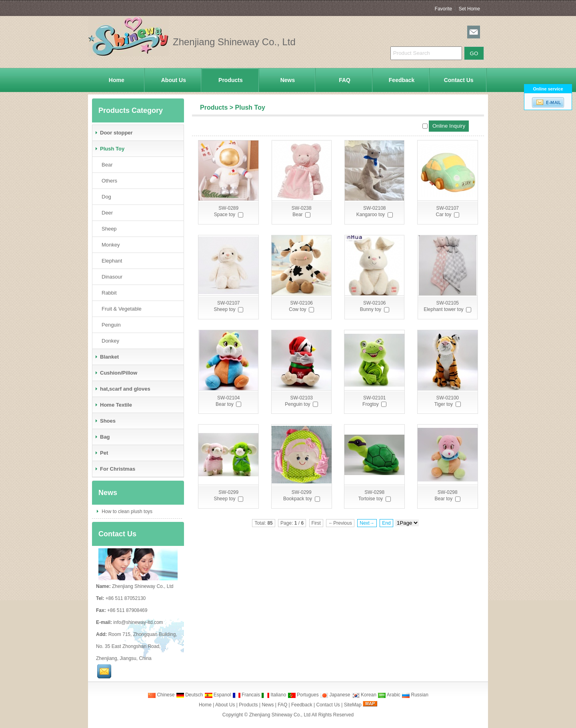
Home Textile (113, 405)
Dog (105, 197)
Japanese (335, 695)
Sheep (108, 229)
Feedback (402, 80)
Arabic (389, 695)
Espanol (218, 695)
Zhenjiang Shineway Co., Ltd (280, 715)
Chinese (161, 695)
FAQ (345, 80)
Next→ (367, 523)
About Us (174, 80)
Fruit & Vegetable (120, 309)
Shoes (105, 421)
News (288, 80)
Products (231, 80)
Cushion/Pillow (116, 373)
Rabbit (108, 293)
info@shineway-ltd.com (138, 622)
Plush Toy (250, 107)
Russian (415, 695)
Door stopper (114, 133)
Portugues (303, 695)
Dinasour (110, 277)
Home (117, 80)
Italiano (274, 695)
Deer (106, 213)
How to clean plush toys (126, 511)
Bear (105, 165)
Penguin (110, 325)
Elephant (110, 261)
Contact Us (459, 80)
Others (108, 181)
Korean (364, 695)
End (386, 523)
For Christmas (115, 469)
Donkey (109, 341)
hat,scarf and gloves (122, 389)
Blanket (107, 357)
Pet (101, 453)
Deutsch (189, 695)
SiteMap (353, 705)
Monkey (109, 245)
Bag (102, 437)
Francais (246, 695)
